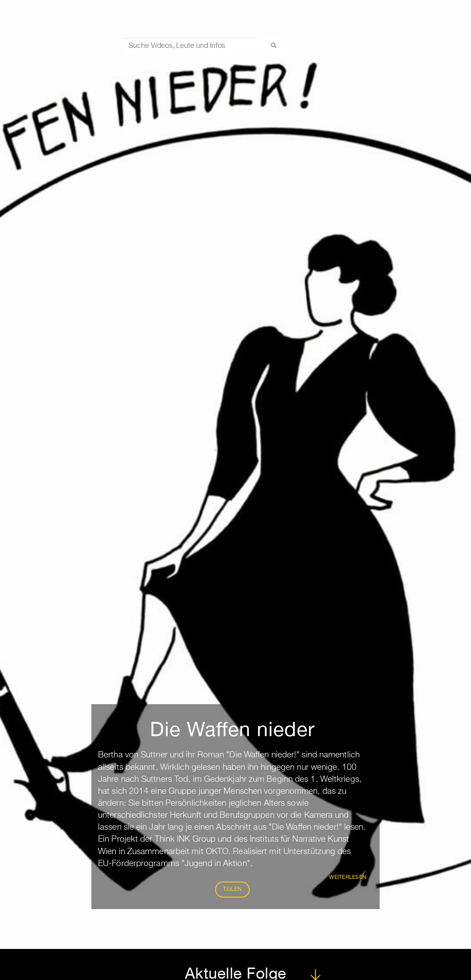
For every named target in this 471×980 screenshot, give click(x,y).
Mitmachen (117, 14)
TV (86, 14)
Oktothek (58, 14)
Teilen (232, 890)
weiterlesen (348, 878)
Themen (314, 46)
